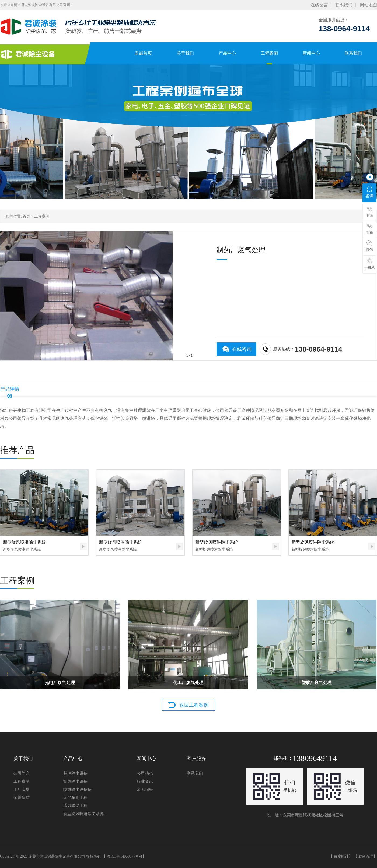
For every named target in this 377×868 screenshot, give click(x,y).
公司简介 (22, 773)
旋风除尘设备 (75, 781)
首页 (26, 216)
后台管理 (366, 856)
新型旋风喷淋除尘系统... (85, 814)
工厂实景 (22, 789)
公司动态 (145, 773)
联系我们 (344, 5)
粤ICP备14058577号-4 (124, 856)
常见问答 (145, 789)
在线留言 (319, 5)
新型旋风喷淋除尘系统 (25, 542)
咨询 (369, 192)
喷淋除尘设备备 (77, 789)
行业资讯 (145, 781)
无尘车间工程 (75, 798)
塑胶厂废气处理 (317, 683)
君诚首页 (139, 53)
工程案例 (42, 216)
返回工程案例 (194, 705)
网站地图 (368, 5)
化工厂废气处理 (188, 683)
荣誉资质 (22, 798)
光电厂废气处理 (60, 683)
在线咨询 (242, 349)
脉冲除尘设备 (75, 773)
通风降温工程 (75, 806)
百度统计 (341, 856)
